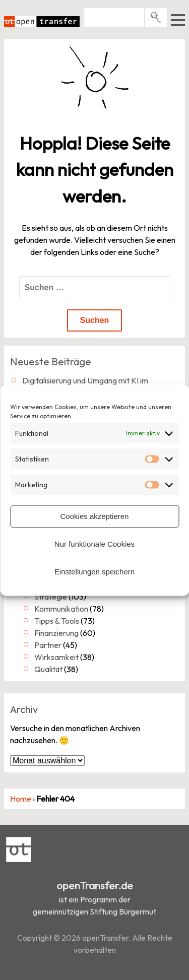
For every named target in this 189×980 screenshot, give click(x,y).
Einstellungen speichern (94, 572)
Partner (48, 645)
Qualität (48, 669)
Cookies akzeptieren (95, 516)
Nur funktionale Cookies (94, 544)
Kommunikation (61, 609)
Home (21, 799)
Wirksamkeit (56, 657)
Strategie (51, 597)
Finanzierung (56, 633)
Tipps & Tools (57, 621)
